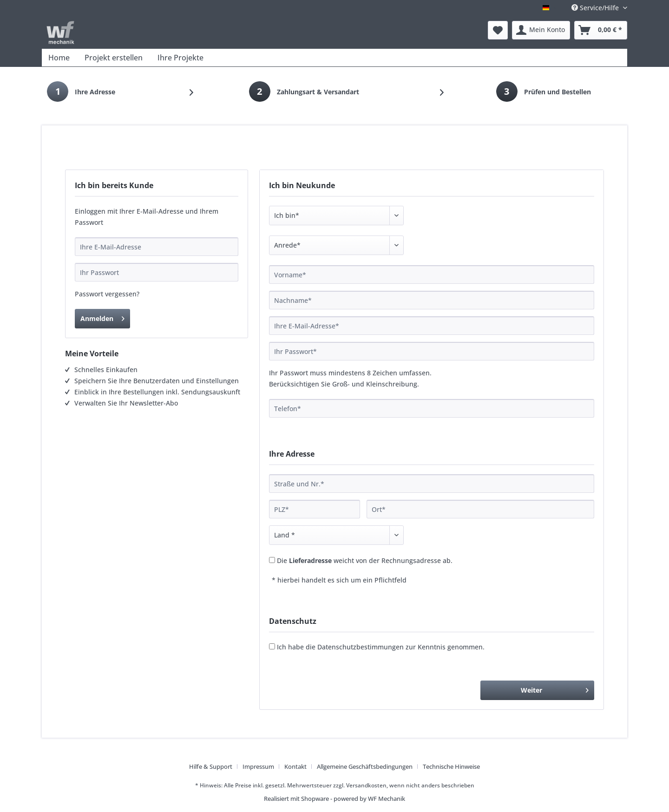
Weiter (555, 689)
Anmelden (102, 317)
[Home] (59, 58)
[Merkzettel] (498, 30)
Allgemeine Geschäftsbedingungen (365, 766)
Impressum (258, 766)
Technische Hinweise (451, 766)
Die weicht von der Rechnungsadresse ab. (365, 560)
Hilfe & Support (211, 766)
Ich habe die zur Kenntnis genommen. (381, 647)
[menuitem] (498, 30)
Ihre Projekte (180, 58)
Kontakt (295, 766)
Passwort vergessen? (107, 294)
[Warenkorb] (601, 30)
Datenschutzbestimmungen (361, 647)
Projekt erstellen (114, 58)
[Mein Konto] (541, 30)
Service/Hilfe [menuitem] (596, 8)
